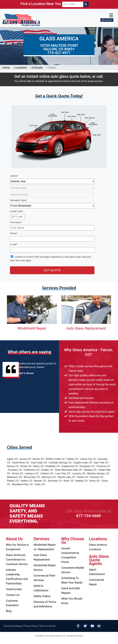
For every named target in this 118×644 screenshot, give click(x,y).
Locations (21, 68)
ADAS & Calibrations (41, 588)
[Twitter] (85, 626)
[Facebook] (78, 626)
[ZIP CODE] (73, 4)
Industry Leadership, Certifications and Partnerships (17, 577)
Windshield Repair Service (45, 568)
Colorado (37, 68)
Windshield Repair (32, 328)
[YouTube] (92, 626)
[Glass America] (21, 20)
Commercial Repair (96, 582)
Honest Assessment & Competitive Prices (70, 555)
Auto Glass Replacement (86, 328)
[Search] (86, 4)
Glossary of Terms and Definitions (45, 604)
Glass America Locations (98, 547)
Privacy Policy (31, 626)
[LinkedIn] (99, 626)
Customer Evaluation (12, 603)
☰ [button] (111, 15)
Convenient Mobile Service (73, 570)
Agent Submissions (97, 572)
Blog (9, 611)
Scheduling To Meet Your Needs (72, 580)
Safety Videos (42, 596)
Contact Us (13, 595)
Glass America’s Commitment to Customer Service (17, 560)
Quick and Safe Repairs (71, 591)
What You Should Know (72, 601)
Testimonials (14, 589)
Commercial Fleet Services (45, 578)
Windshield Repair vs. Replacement (45, 547)
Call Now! (107, 20)
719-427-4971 (59, 53)
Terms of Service (47, 626)
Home (6, 68)
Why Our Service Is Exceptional (17, 547)
